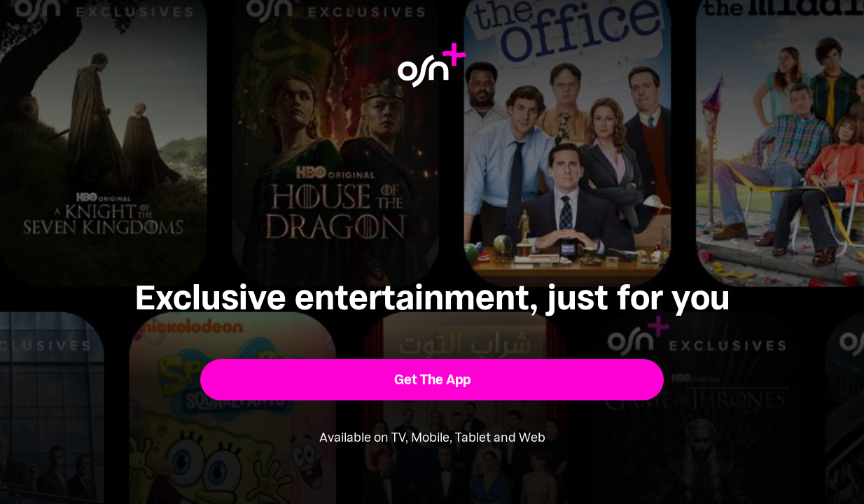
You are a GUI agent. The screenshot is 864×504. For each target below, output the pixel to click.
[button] (432, 380)
